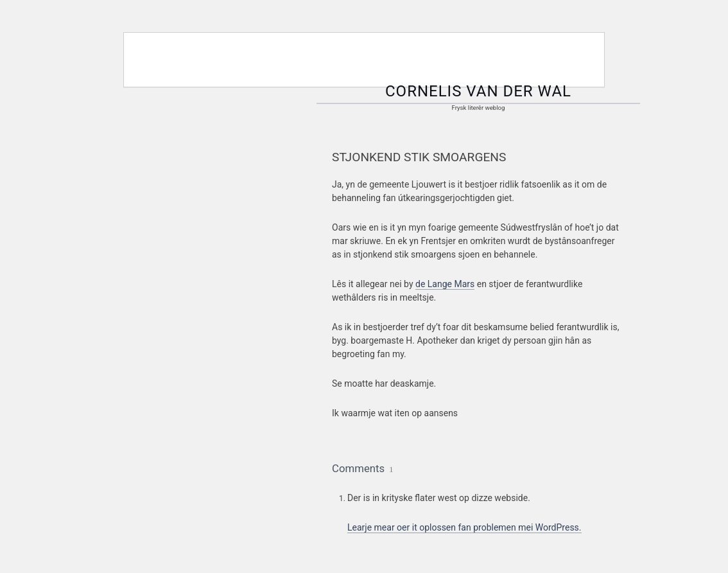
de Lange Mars (445, 284)
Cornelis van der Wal (478, 91)
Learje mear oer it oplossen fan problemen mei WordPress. (464, 527)
